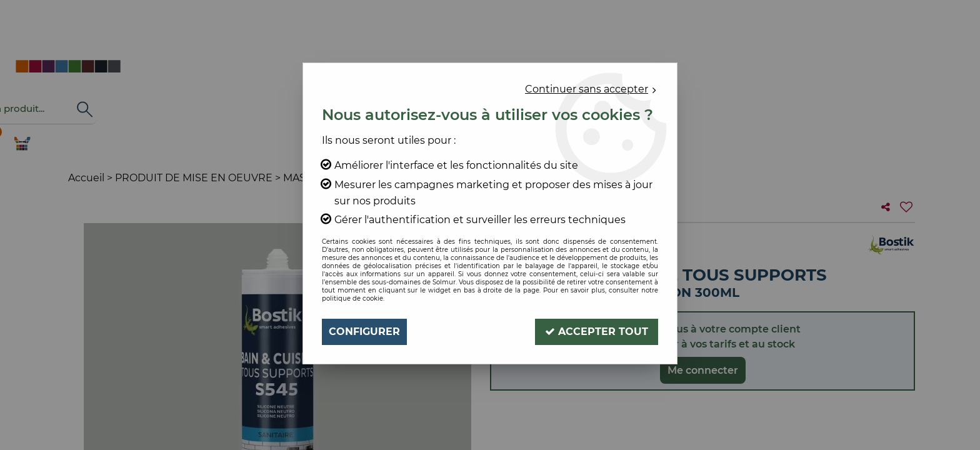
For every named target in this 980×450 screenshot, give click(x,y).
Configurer (364, 332)
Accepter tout (597, 332)
